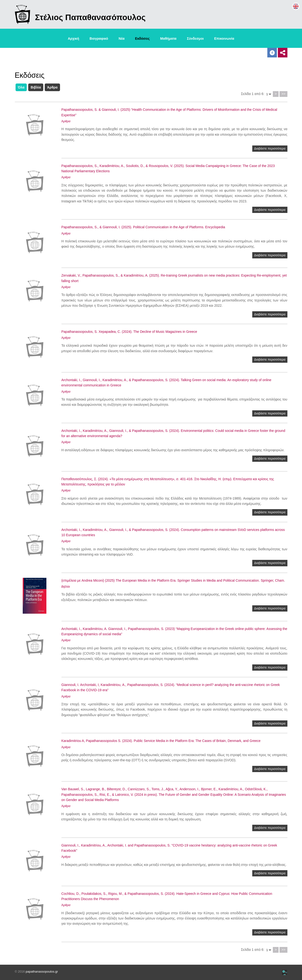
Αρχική (74, 39)
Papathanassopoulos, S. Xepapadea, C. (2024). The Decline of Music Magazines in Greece (129, 332)
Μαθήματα (168, 39)
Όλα (21, 87)
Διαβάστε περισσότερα (270, 148)
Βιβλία (36, 87)
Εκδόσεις (142, 39)
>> (283, 94)
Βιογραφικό (99, 39)
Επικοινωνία (224, 39)
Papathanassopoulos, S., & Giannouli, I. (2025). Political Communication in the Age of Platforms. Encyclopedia (143, 227)
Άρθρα (52, 87)
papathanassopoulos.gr (42, 972)
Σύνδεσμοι (195, 39)
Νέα (122, 39)
